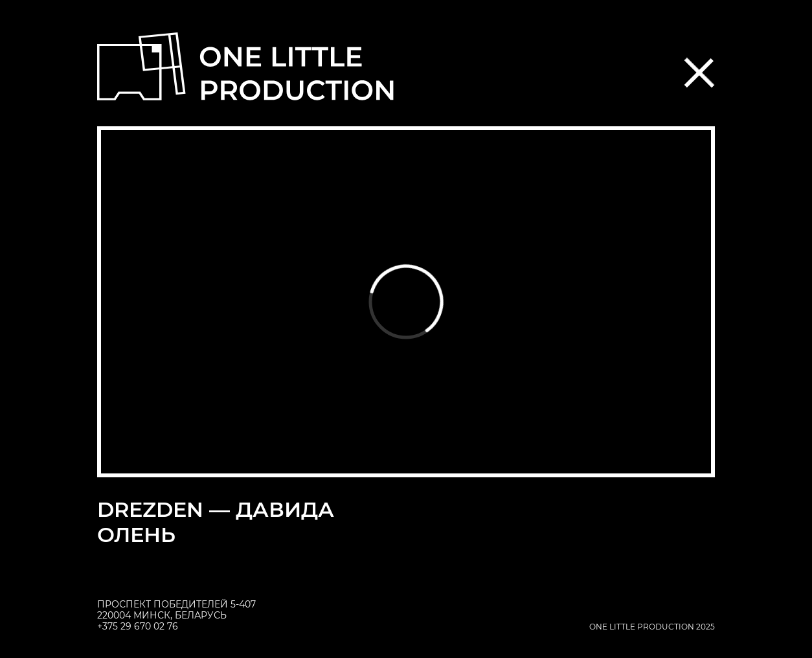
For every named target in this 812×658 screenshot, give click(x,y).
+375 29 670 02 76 (138, 626)
